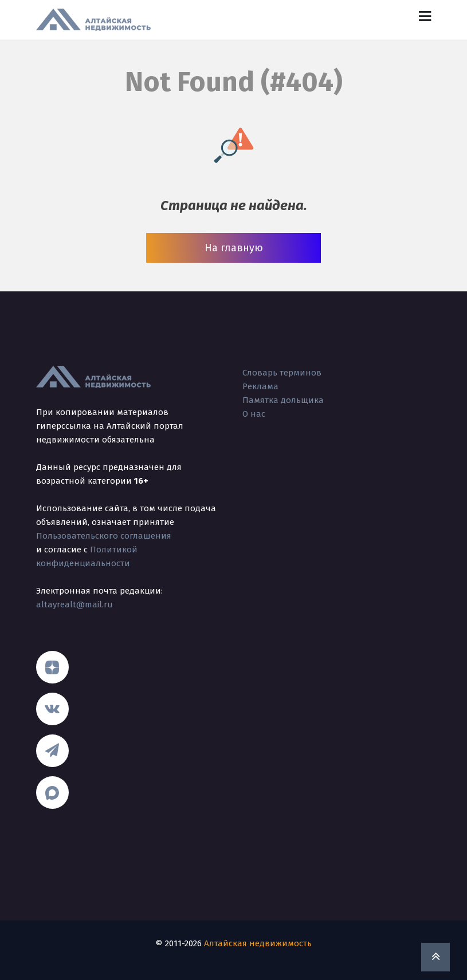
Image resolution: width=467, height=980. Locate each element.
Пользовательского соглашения (104, 536)
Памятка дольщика (283, 400)
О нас (254, 414)
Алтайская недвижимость (258, 943)
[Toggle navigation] (425, 16)
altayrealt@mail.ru (74, 604)
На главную (234, 248)
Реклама (260, 386)
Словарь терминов (282, 373)
